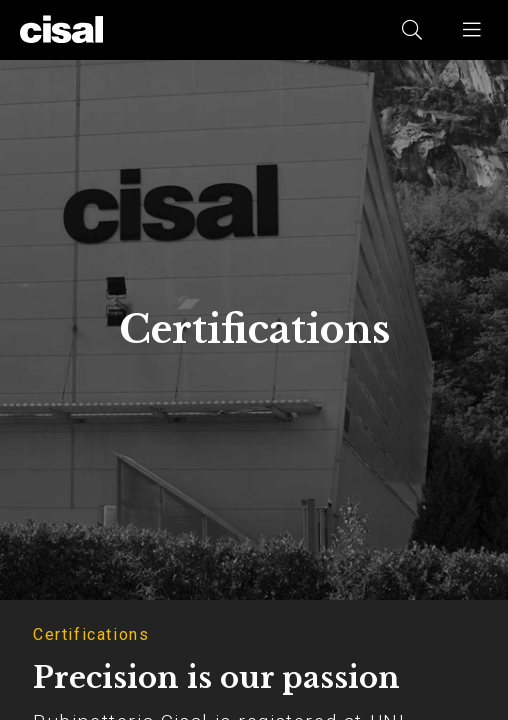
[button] (473, 30)
